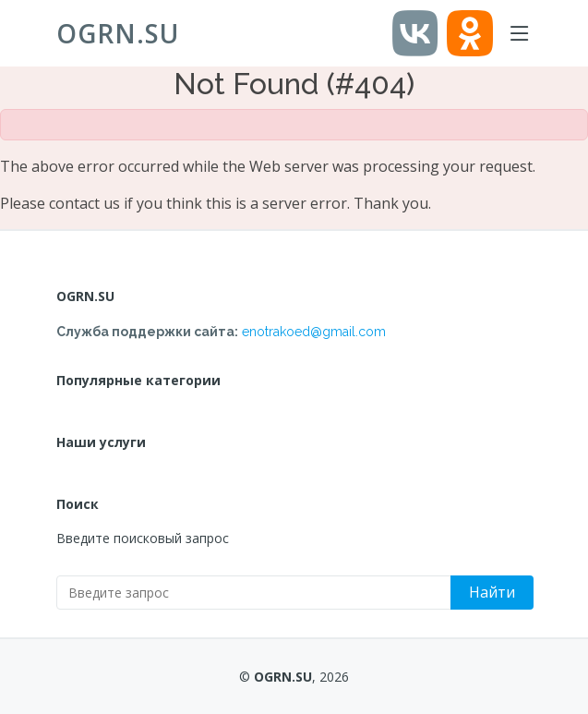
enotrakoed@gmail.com (314, 332)
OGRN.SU (118, 33)
